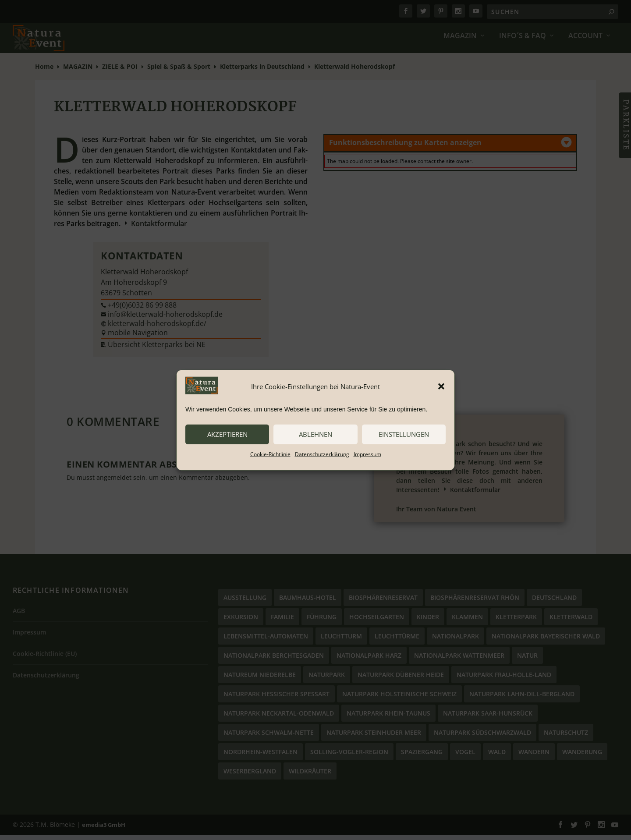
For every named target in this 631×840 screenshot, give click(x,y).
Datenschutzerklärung (322, 454)
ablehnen (315, 434)
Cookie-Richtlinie (270, 454)
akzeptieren (227, 434)
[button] (441, 386)
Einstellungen (404, 434)
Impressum (367, 454)
